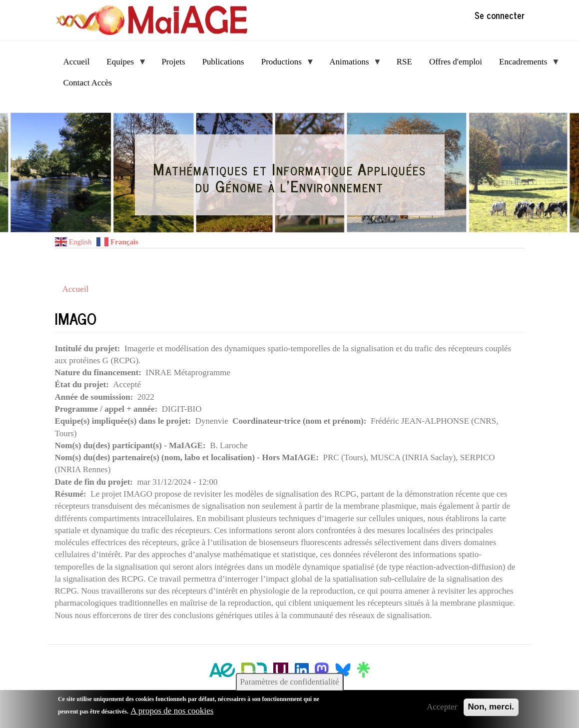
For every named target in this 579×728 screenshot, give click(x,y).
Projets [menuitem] (173, 62)
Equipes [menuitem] (122, 65)
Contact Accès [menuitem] (88, 83)
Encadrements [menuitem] (525, 65)
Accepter (442, 707)
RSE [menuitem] (404, 62)
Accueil (76, 289)
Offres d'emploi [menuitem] (456, 62)
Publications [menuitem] (223, 62)
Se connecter (500, 15)
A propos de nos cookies (172, 711)
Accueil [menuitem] (77, 62)
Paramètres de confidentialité (289, 682)
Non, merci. (491, 707)
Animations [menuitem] (351, 65)
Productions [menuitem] (284, 65)
